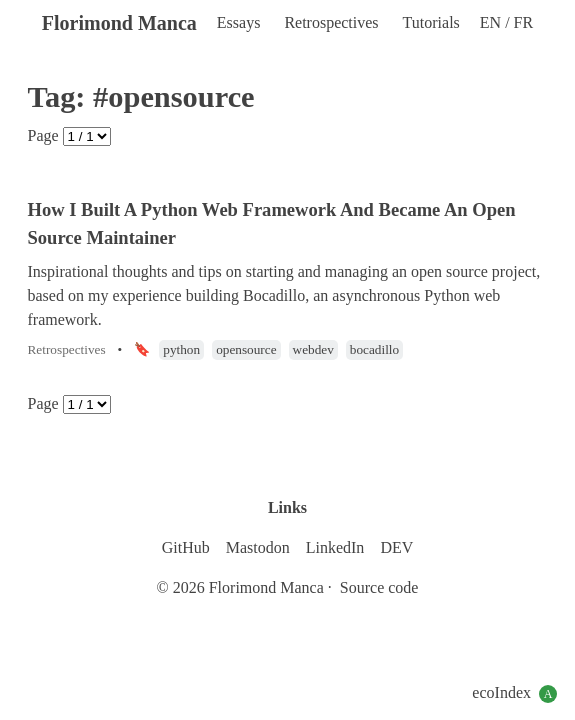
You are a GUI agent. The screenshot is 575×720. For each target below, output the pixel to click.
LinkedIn (335, 547)
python (181, 349)
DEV (396, 547)
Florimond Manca (119, 23)
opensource (246, 349)
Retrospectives (331, 22)
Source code (379, 587)
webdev (313, 349)
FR (524, 22)
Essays (239, 22)
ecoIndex (514, 693)
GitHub (186, 547)
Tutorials (431, 22)
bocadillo (374, 349)
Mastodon (258, 547)
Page (43, 135)
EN (492, 22)
